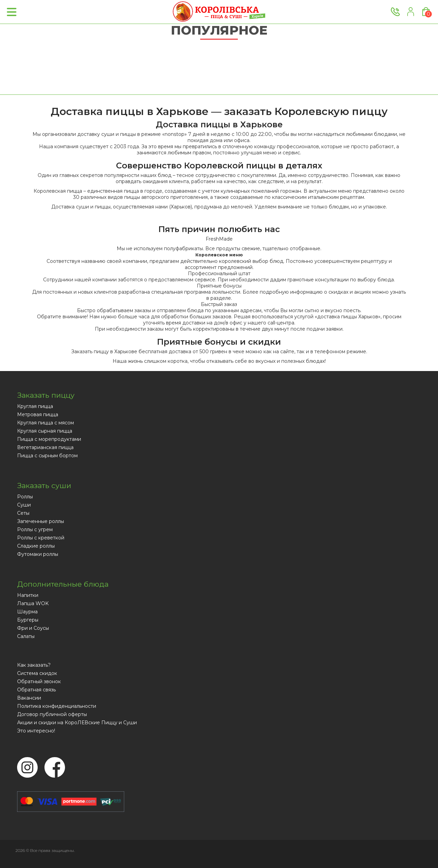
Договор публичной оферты (52, 714)
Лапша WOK (33, 603)
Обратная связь (36, 690)
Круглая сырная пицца (45, 431)
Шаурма (27, 612)
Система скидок (37, 673)
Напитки (28, 595)
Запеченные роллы (41, 521)
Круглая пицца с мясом (46, 423)
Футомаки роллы (38, 554)
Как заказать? (34, 665)
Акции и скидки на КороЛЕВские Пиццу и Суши (77, 723)
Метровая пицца (38, 414)
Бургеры (28, 620)
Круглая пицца (35, 406)
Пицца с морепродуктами (49, 439)
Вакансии (29, 698)
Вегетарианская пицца (45, 447)
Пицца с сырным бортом (47, 456)
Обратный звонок (39, 681)
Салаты (26, 636)
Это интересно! (36, 731)
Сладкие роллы (36, 546)
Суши (24, 505)
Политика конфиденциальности (57, 706)
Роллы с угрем (35, 529)
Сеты (23, 513)
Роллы (25, 497)
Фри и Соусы (33, 628)
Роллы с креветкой (41, 538)
